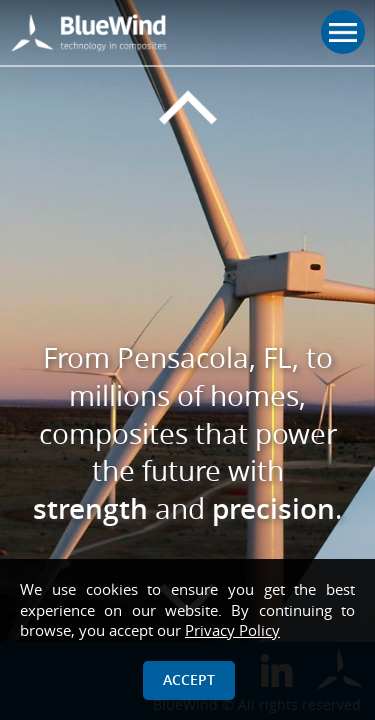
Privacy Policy (232, 630)
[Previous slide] (187, 108)
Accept (189, 679)
